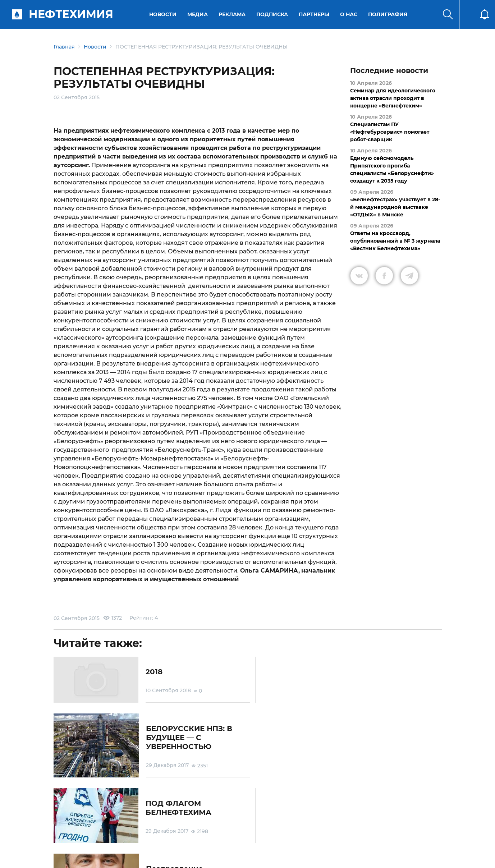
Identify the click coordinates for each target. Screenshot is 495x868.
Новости (163, 14)
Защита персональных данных (161, 828)
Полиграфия (388, 14)
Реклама (232, 14)
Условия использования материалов (98, 828)
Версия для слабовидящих (338, 828)
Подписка (272, 14)
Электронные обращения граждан (213, 828)
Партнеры (314, 14)
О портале (59, 828)
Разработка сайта (390, 857)
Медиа (198, 14)
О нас (349, 14)
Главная (64, 47)
